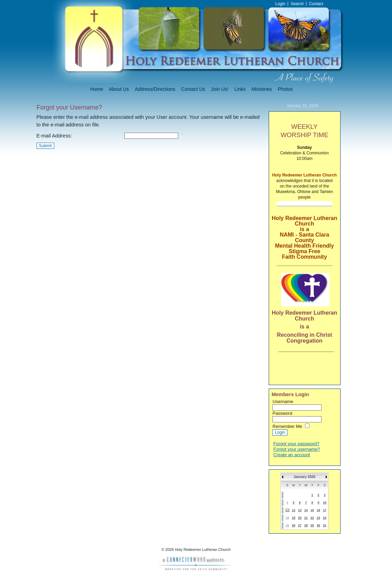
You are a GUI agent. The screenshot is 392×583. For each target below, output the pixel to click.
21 (306, 518)
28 (306, 525)
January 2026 (304, 477)
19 (294, 518)
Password (282, 413)
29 (312, 525)
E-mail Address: (54, 136)
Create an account (292, 455)
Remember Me (287, 426)
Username (283, 402)
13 (300, 510)
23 (318, 518)
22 (312, 518)
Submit (45, 146)
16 (318, 510)
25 (287, 525)
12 (294, 510)
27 (300, 525)
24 (325, 518)
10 (325, 503)
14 (306, 510)
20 (300, 518)
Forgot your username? (297, 449)
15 (312, 510)
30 (318, 525)
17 (325, 510)
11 (287, 510)
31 (325, 525)
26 (294, 525)
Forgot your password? (297, 444)
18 (287, 518)
